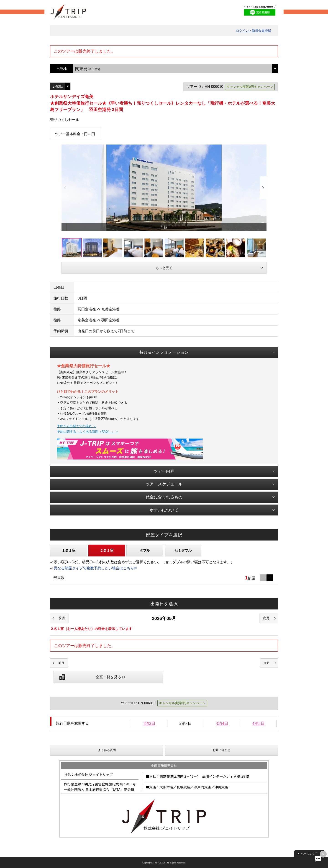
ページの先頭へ (311, 854)
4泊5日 (259, 723)
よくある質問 (107, 750)
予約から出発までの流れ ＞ (77, 426)
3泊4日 (222, 723)
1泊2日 (149, 723)
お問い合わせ (221, 750)
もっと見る (164, 268)
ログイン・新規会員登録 (254, 30)
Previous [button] (65, 188)
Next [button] (263, 188)
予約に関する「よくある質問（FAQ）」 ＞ (88, 431)
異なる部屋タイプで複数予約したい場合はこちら (94, 568)
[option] (164, 188)
